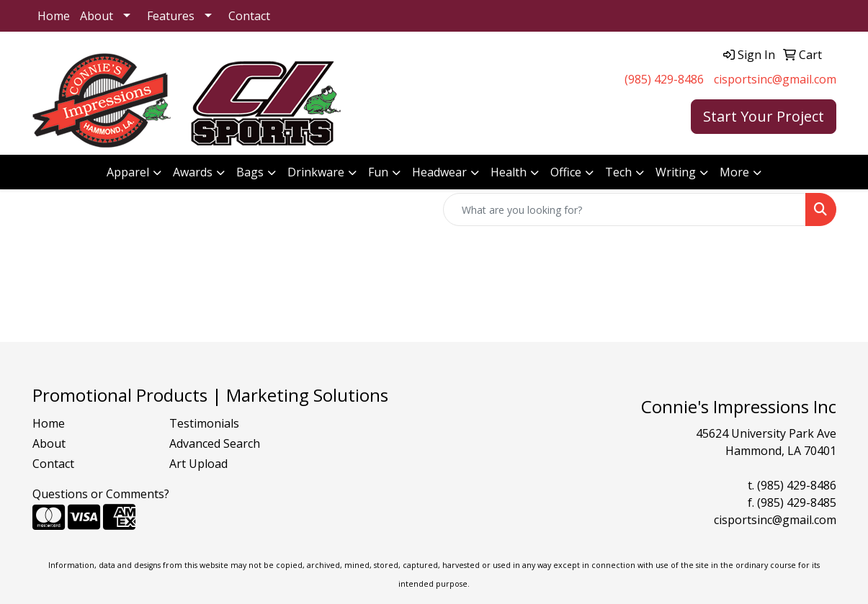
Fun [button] (378, 172)
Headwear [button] (439, 172)
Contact (249, 16)
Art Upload (198, 464)
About (97, 16)
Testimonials (204, 423)
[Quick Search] (625, 209)
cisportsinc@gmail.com (775, 79)
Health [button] (509, 172)
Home (54, 16)
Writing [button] (676, 172)
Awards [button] (193, 172)
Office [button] (566, 172)
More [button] (734, 172)
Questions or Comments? (101, 494)
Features (171, 16)
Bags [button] (250, 172)
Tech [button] (618, 172)
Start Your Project (764, 116)
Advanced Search (215, 443)
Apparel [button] (128, 172)
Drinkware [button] (316, 172)
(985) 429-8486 (664, 79)
